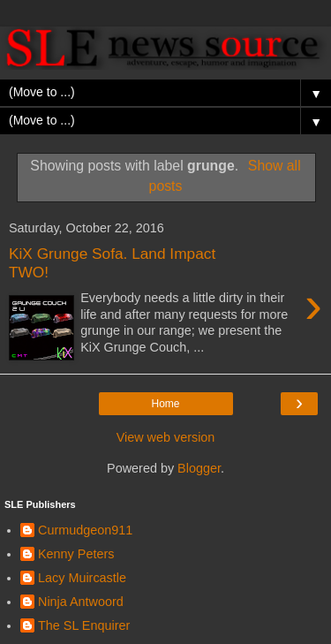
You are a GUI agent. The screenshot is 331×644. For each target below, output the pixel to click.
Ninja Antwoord (81, 602)
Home (165, 404)
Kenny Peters (76, 554)
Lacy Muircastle (82, 578)
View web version (166, 437)
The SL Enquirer (84, 625)
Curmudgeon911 (85, 530)
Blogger (199, 468)
